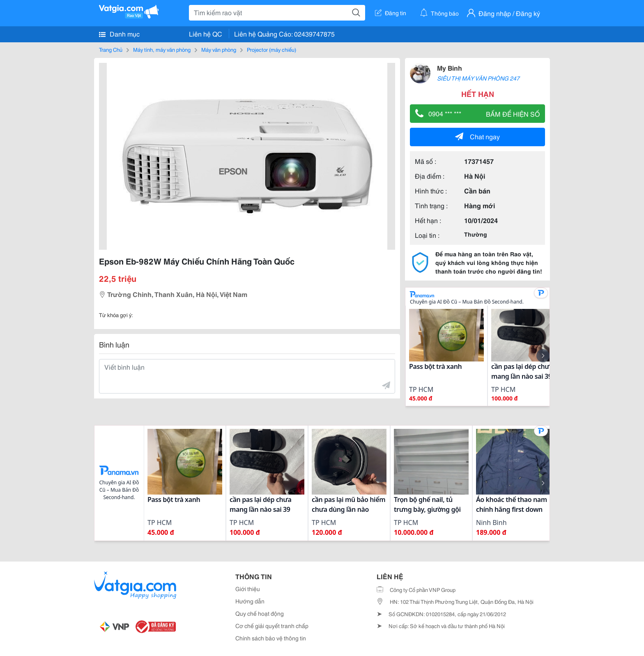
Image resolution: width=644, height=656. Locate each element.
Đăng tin (391, 13)
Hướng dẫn (250, 601)
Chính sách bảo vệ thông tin (271, 638)
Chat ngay (477, 136)
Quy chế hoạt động (260, 613)
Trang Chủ (111, 49)
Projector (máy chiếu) (271, 49)
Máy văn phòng (219, 49)
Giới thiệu (248, 589)
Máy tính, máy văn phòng (162, 49)
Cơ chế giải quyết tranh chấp (272, 626)
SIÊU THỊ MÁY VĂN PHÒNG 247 (478, 78)
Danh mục (119, 34)
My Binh (450, 68)
